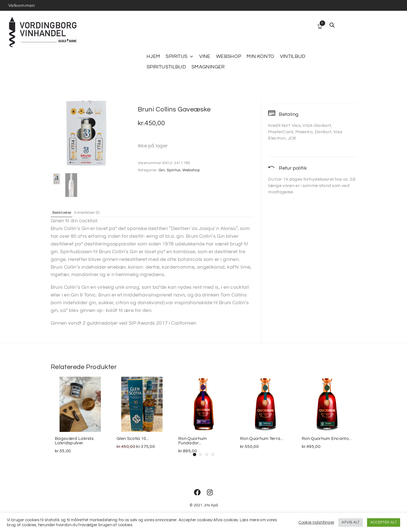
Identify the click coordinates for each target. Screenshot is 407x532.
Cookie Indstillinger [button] (316, 522)
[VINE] (205, 57)
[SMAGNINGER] (208, 67)
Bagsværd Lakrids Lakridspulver (74, 441)
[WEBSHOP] (229, 57)
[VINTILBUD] (293, 57)
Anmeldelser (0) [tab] (96, 212)
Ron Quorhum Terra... (262, 439)
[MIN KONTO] (260, 57)
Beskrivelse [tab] (65, 212)
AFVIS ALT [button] (351, 522)
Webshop (191, 170)
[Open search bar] (332, 25)
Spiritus (174, 170)
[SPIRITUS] (180, 57)
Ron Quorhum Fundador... (193, 441)
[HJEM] (153, 57)
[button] (195, 455)
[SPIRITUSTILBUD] (166, 67)
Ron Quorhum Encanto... (327, 439)
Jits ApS (211, 505)
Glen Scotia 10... (133, 439)
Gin (162, 170)
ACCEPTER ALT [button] (384, 522)
